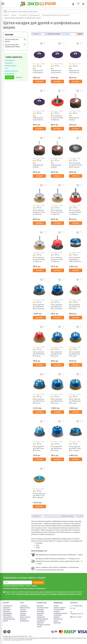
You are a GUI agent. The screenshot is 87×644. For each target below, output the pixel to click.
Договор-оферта (59, 609)
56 (78, 516)
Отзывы (56, 606)
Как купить (40, 606)
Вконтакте (5, 632)
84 (81, 516)
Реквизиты (23, 611)
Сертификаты (41, 621)
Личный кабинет (73, 4)
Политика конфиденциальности (60, 612)
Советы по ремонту (60, 608)
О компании (24, 606)
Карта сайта (57, 623)
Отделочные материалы (7, 610)
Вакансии (23, 615)
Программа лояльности (41, 612)
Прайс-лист (40, 623)
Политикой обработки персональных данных (32, 594)
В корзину (39, 82)
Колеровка (40, 609)
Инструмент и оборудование (8, 616)
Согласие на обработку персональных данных (58, 618)
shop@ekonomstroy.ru (77, 613)
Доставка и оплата (43, 608)
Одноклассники (9, 632)
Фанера (5, 621)
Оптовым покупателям (41, 616)
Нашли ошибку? (76, 617)
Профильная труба (9, 619)
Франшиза (23, 619)
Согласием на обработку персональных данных (65, 594)
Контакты (23, 613)
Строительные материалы (8, 607)
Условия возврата (43, 619)
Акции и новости (25, 617)
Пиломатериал (8, 613)
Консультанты (24, 621)
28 (75, 516)
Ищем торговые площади (25, 608)
